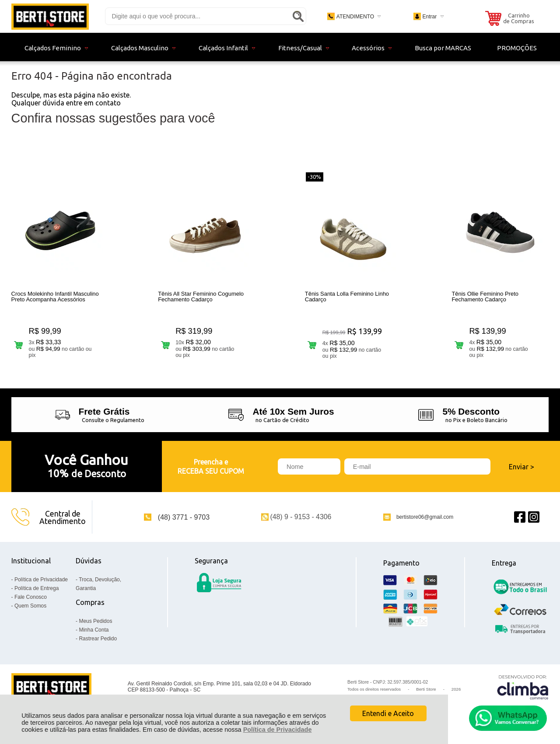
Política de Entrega (37, 588)
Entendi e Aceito (388, 713)
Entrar (429, 17)
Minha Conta (94, 630)
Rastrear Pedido (98, 639)
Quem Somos (30, 606)
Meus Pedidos (95, 621)
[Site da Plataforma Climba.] (523, 687)
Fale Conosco (31, 597)
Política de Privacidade (278, 730)
